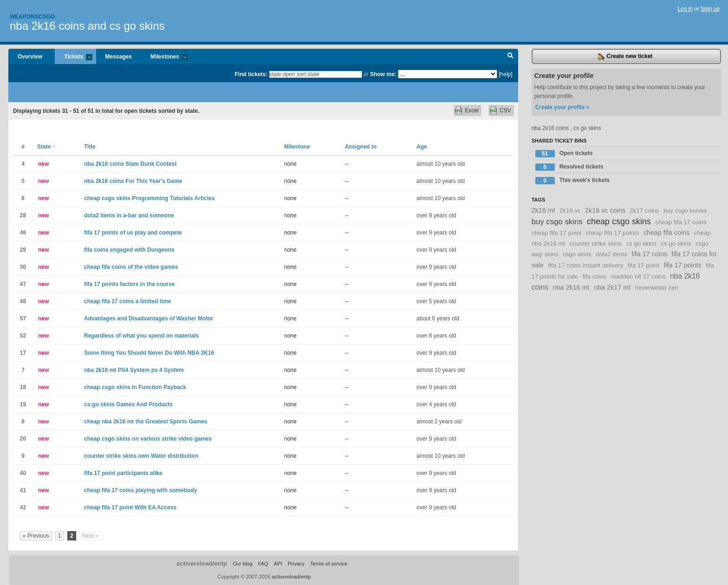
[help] (505, 74)
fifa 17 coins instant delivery (585, 265)
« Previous (36, 536)
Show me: (383, 74)
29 (23, 250)
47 (23, 284)
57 (23, 318)
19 (23, 404)
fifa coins (594, 276)
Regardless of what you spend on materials (141, 336)
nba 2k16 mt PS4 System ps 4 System (134, 370)
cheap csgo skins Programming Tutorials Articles (149, 198)
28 (23, 215)
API (278, 564)
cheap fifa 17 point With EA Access (130, 507)
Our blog (242, 564)
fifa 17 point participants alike (123, 473)
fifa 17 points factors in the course (129, 284)
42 (23, 507)
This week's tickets (572, 181)
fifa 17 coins (649, 254)
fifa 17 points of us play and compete (133, 233)
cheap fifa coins (666, 233)
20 (23, 439)
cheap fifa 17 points (612, 233)
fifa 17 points (682, 265)
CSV (505, 110)
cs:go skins (676, 244)
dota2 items (611, 254)
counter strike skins (596, 244)
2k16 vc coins (605, 210)
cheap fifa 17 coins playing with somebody (140, 490)
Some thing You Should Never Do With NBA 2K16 (149, 353)
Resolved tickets (569, 167)
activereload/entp (202, 563)
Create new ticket (625, 57)
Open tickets (564, 154)
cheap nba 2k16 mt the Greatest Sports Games (146, 422)
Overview (30, 57)
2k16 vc (570, 211)
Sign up (710, 9)
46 (23, 233)
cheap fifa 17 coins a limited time (127, 301)
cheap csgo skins (619, 221)
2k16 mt (543, 210)
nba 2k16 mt (571, 287)
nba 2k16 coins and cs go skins (87, 26)
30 (23, 267)
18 (23, 387)
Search (510, 57)
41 (23, 490)
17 (23, 353)
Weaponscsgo (32, 17)
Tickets (73, 57)
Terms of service (329, 564)
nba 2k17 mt (612, 287)
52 (23, 336)
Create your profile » (562, 107)
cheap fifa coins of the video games (131, 267)
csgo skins (577, 254)
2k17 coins (645, 211)
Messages (119, 57)
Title (90, 147)
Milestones (165, 57)
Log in (685, 9)
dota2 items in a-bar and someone (129, 215)
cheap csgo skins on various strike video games (148, 439)
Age (422, 147)
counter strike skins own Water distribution (141, 456)
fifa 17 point (643, 265)
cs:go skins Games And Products (128, 404)
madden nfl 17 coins (638, 276)
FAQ (263, 564)
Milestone (297, 147)
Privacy (296, 564)
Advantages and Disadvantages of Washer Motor (149, 318)
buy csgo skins (557, 222)
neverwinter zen (656, 288)
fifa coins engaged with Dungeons (129, 250)
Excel (471, 110)
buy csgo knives (685, 211)
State (46, 147)
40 (23, 473)
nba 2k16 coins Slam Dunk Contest (130, 164)
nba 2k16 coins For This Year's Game (133, 181)
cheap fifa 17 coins (681, 222)
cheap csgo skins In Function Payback (135, 387)
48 (23, 301)
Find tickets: (251, 74)
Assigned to (361, 147)
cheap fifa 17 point (557, 233)
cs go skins (641, 244)
